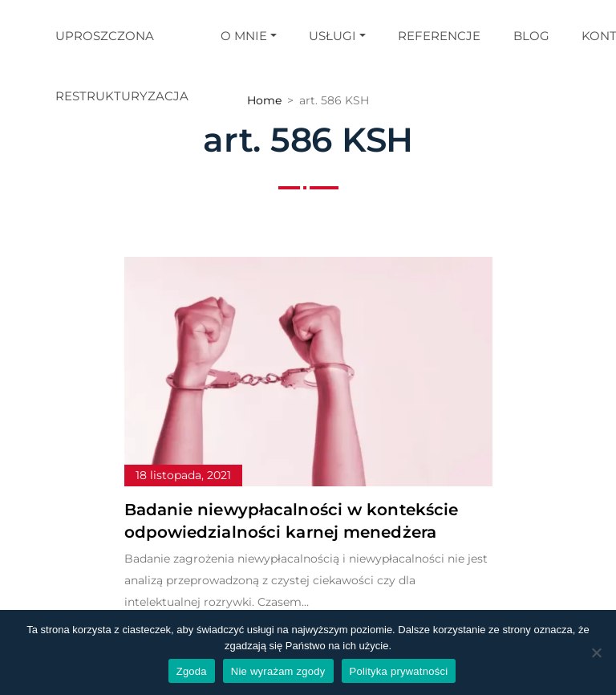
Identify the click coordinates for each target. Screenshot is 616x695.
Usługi (332, 36)
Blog (531, 36)
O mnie (244, 36)
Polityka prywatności (399, 671)
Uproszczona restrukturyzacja (122, 66)
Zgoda (192, 671)
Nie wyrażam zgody (278, 671)
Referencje (439, 36)
